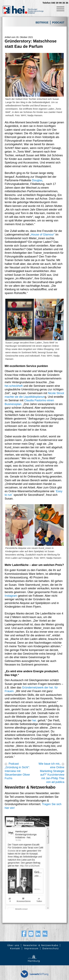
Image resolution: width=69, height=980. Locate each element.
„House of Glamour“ (42, 235)
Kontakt (15, 948)
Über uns (13, 945)
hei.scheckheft (14, 386)
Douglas (37, 180)
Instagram (11, 596)
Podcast (58, 23)
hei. (35, 720)
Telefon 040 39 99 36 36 (55, 3)
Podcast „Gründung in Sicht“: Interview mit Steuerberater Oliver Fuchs (17, 771)
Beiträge (42, 23)
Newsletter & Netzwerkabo (41, 945)
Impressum (31, 948)
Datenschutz (51, 948)
